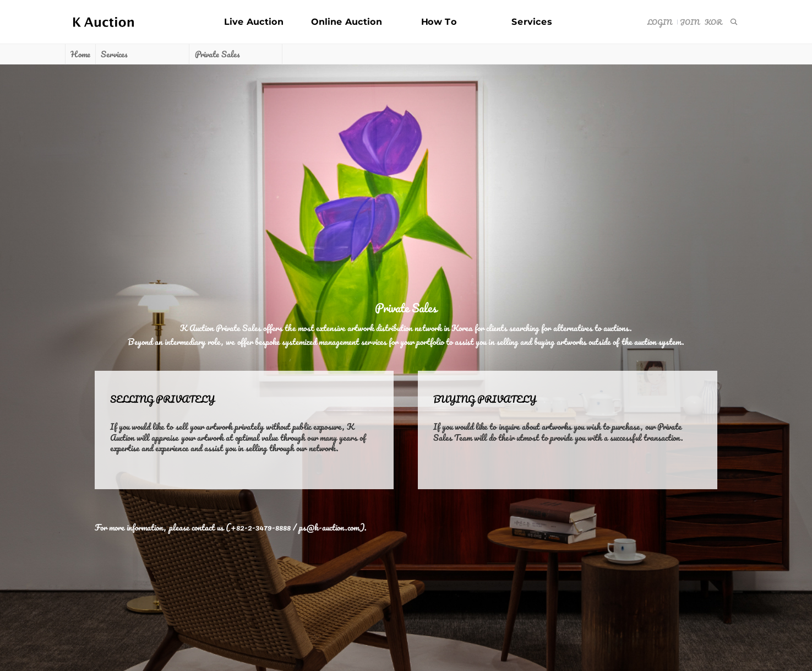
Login (659, 22)
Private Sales (217, 54)
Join (689, 22)
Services (532, 22)
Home (80, 54)
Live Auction (254, 22)
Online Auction (347, 22)
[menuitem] (733, 22)
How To (439, 22)
